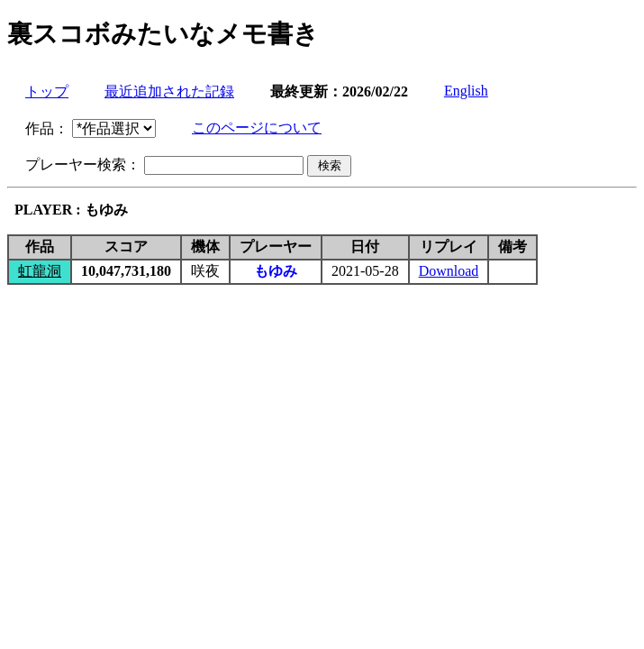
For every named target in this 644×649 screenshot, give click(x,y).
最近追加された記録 (169, 91)
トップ (47, 91)
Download (449, 271)
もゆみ (276, 271)
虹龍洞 (40, 271)
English (466, 91)
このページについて (257, 128)
